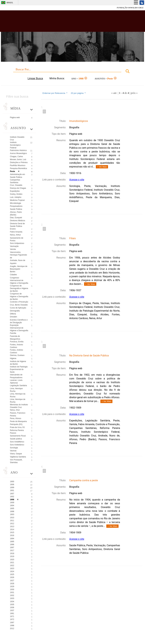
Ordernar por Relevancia (55, 93)
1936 (12, 607)
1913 (12, 527)
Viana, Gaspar (16, 454)
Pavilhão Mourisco (18, 165)
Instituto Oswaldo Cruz (17, 138)
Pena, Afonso (16, 418)
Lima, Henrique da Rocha (18, 395)
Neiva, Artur (15, 410)
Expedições (15, 191)
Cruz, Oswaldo (16, 185)
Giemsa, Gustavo (17, 355)
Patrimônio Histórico (18, 150)
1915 (12, 532)
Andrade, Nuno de (18, 260)
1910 (12, 518)
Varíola (13, 249)
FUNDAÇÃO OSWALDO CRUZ (130, 8)
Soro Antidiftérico (17, 442)
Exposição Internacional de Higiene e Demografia (19, 328)
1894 (12, 539)
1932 (12, 595)
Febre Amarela (16, 232)
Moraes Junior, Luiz (18, 159)
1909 (12, 503)
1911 (12, 521)
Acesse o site (77, 180)
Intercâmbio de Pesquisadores (16, 376)
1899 (12, 488)
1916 (12, 535)
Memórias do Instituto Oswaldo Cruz (19, 406)
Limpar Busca (35, 78)
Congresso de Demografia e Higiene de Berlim (19, 288)
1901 (12, 490)
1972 (12, 619)
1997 (12, 623)
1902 (12, 497)
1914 (12, 529)
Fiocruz (9, 8)
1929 (12, 587)
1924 (12, 571)
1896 (12, 545)
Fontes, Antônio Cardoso (17, 351)
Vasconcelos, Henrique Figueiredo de (19, 255)
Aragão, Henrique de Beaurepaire (19, 268)
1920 (12, 560)
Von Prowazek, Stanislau (16, 461)
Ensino (13, 229)
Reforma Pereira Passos (17, 432)
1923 (12, 568)
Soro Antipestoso (17, 243)
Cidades (13, 275)
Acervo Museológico (18, 153)
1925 (12, 574)
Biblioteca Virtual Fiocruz (63, 22)
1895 (12, 542)
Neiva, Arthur (15, 235)
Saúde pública (16, 439)
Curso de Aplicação (18, 308)
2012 (12, 628)
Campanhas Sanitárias (15, 181)
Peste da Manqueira (18, 421)
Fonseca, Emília (17, 342)
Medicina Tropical (17, 200)
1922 (12, 566)
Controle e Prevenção (19, 302)
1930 (12, 589)
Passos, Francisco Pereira (18, 414)
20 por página (79, 93)
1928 (12, 584)
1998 (12, 626)
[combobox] (73, 72)
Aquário (13, 263)
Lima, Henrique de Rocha (18, 401)
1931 (12, 592)
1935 (12, 605)
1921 (12, 563)
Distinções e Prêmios (19, 162)
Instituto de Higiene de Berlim (18, 363)
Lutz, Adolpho (16, 197)
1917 (12, 550)
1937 (12, 610)
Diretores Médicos (18, 221)
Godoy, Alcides (16, 194)
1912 (12, 524)
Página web (15, 117)
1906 (12, 485)
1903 (12, 514)
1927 (12, 581)
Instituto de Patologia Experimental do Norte (19, 369)
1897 (12, 548)
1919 (12, 556)
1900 (12, 482)
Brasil (10, 3)
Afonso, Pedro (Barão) (16, 213)
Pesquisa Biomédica (19, 168)
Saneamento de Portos (17, 239)
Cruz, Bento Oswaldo (19, 305)
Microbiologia (16, 203)
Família (13, 333)
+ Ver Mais (102, 167)
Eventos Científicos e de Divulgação (19, 321)
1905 (12, 508)
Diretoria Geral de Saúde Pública (17, 225)
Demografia (15, 311)
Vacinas (13, 451)
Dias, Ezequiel (16, 218)
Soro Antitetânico (17, 445)
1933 (12, 598)
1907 (12, 494)
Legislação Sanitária (18, 386)
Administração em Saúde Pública (18, 176)
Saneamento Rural (18, 436)
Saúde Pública (16, 209)
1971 (12, 616)
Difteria (13, 314)
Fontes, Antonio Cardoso (17, 346)
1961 (12, 613)
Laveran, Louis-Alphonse (17, 382)
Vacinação (14, 246)
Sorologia (14, 448)
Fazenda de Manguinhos (15, 338)
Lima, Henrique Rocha (16, 390)
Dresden (14, 317)
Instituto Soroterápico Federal (15, 145)
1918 (12, 553)
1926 (12, 577)
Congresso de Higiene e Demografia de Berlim (19, 296)
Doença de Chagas (18, 188)
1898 (12, 511)
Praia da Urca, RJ (17, 427)
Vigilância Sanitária (18, 457)
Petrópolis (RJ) (16, 424)
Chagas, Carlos (17, 156)
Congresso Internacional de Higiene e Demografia (19, 280)
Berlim (13, 272)
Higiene (13, 358)
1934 (12, 602)
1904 (12, 506)
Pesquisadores (16, 206)
